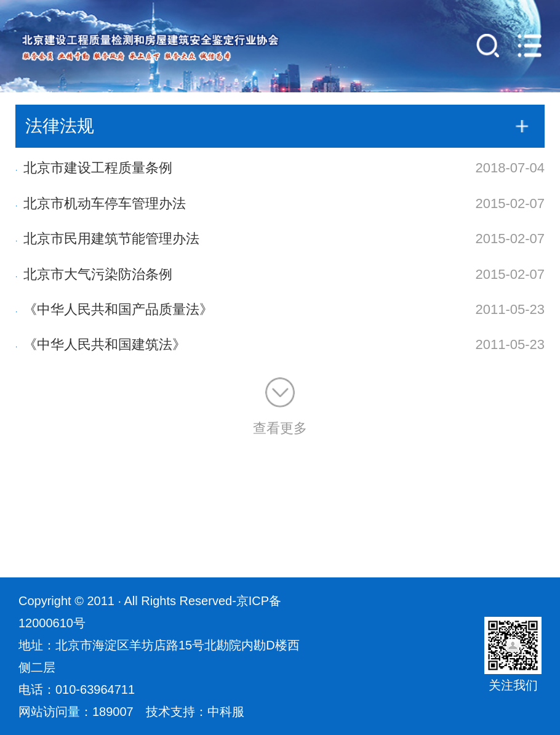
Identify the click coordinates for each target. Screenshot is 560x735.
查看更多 (280, 407)
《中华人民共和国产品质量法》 (114, 309)
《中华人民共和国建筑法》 (101, 344)
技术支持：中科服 (195, 712)
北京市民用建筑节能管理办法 (107, 239)
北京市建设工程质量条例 (94, 168)
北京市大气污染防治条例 (94, 274)
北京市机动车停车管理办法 (101, 203)
